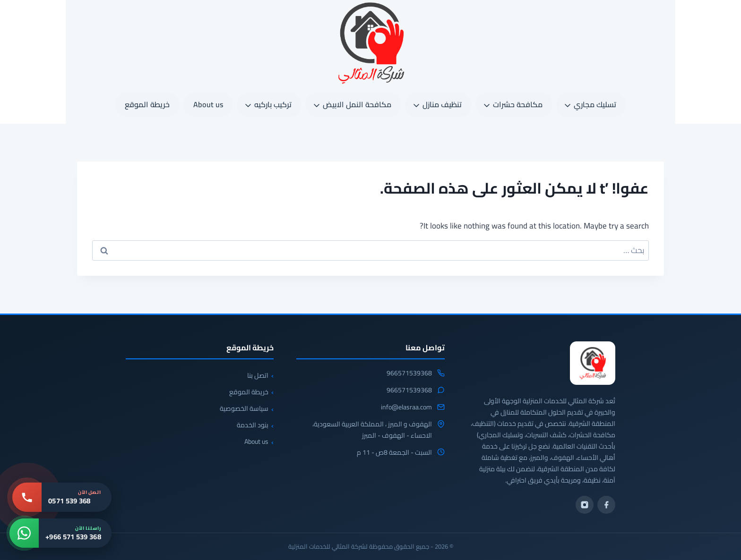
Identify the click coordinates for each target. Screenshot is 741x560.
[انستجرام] (585, 505)
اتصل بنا (258, 375)
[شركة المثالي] (593, 363)
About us (208, 104)
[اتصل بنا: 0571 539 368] (62, 497)
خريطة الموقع (147, 104)
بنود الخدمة (253, 425)
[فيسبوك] (606, 505)
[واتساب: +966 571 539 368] (60, 533)
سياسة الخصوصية (244, 408)
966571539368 (409, 373)
